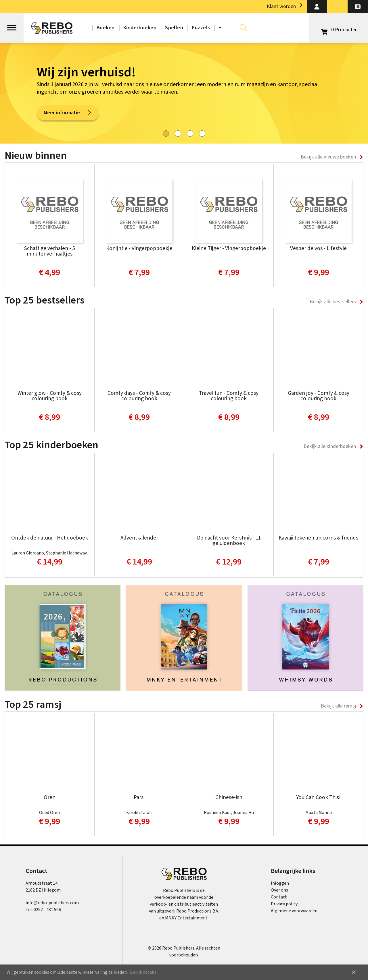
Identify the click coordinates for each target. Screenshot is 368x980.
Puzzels (201, 28)
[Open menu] (12, 25)
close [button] (354, 972)
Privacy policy (284, 904)
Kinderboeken (140, 28)
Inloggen (280, 883)
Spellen (174, 28)
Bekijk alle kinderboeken (330, 446)
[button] (317, 7)
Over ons (279, 890)
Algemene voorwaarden (294, 911)
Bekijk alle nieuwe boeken (328, 157)
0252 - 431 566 (47, 910)
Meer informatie (68, 114)
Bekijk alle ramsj (338, 706)
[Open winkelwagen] (339, 30)
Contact (279, 897)
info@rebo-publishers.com (52, 903)
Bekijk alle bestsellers (333, 302)
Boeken (106, 28)
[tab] (166, 134)
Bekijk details (143, 972)
